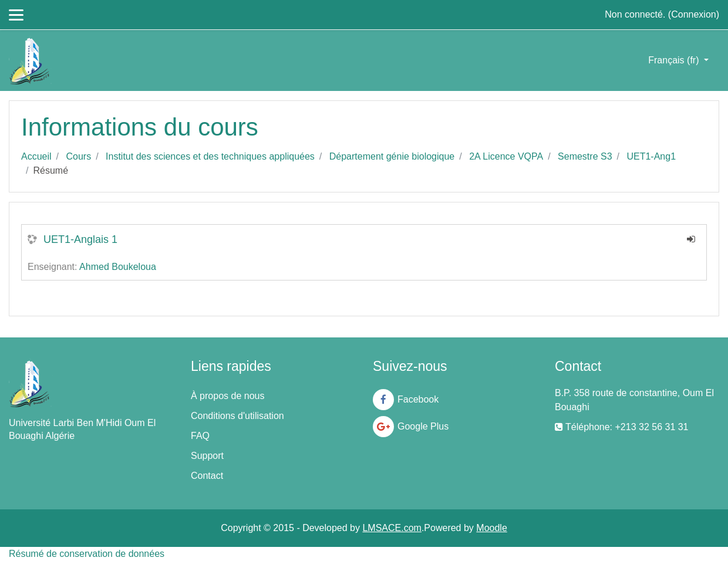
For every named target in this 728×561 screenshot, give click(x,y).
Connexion (694, 14)
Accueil (36, 156)
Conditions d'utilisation (237, 416)
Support (207, 456)
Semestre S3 (585, 156)
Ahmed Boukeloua (118, 267)
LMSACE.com (392, 528)
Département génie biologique (392, 156)
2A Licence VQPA (506, 156)
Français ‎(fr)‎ (675, 60)
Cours (78, 156)
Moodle (491, 528)
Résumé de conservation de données (87, 554)
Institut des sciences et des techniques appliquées (210, 156)
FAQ (200, 436)
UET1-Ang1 (651, 156)
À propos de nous (227, 396)
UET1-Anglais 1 (80, 239)
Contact (207, 476)
